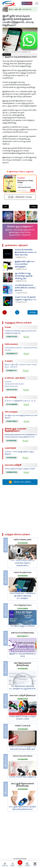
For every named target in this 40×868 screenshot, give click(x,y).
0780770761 (12, 337)
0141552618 (11, 441)
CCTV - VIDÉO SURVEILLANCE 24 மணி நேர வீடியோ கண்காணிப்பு (23, 563)
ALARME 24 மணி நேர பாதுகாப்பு (23, 777)
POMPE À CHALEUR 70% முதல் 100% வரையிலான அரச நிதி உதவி (23, 748)
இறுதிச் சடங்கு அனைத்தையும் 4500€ (19, 56)
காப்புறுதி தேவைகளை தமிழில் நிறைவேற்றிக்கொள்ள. (23, 808)
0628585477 (12, 354)
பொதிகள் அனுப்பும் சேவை (23, 626)
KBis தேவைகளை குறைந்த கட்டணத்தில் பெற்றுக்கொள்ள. (23, 687)
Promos (12, 864)
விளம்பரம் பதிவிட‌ (20, 482)
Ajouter (20, 864)
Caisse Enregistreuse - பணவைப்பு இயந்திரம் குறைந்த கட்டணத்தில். (23, 596)
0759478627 (12, 421)
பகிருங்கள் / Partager (20, 197)
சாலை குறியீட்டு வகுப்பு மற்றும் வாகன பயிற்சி (23, 718)
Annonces (5, 864)
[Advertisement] (20, 510)
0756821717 (11, 371)
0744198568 (12, 404)
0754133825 (23, 609)
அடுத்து (33, 207)
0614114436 (12, 390)
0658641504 (12, 472)
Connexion (27, 3)
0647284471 (23, 636)
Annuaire (27, 864)
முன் (6, 207)
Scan (35, 864)
